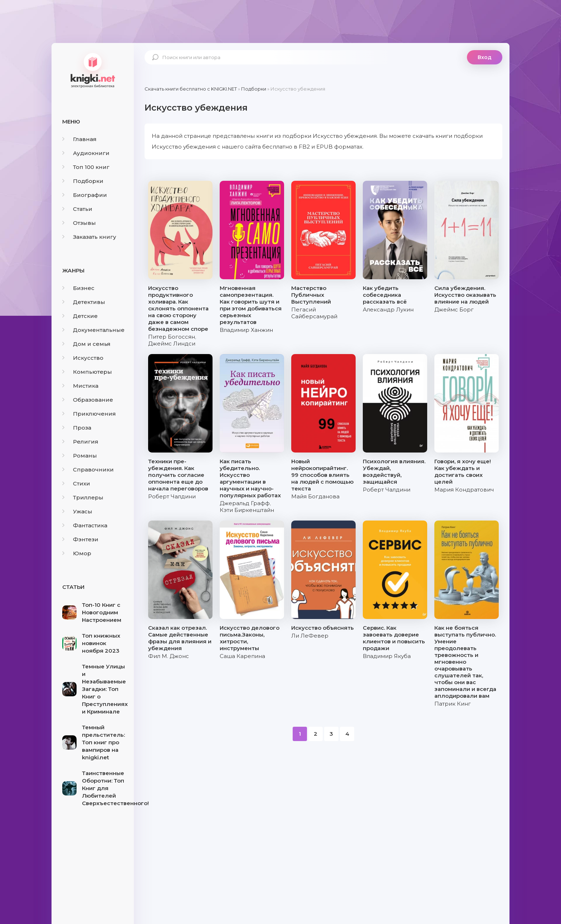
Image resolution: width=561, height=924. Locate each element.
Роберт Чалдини (172, 496)
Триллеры (83, 497)
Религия (80, 442)
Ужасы (77, 511)
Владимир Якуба (387, 656)
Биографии (85, 195)
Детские (80, 316)
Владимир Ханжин (246, 330)
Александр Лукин (388, 309)
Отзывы (79, 223)
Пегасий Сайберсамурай (314, 313)
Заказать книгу (89, 237)
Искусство (83, 358)
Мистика (80, 386)
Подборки (83, 181)
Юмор (77, 553)
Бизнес (78, 288)
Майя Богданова (315, 496)
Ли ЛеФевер (310, 636)
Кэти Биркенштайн (247, 510)
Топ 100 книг (86, 167)
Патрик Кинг (453, 704)
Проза (77, 428)
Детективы (84, 302)
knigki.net (93, 70)
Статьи (77, 209)
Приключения (89, 414)
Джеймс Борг (454, 309)
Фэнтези (80, 539)
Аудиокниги (86, 153)
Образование (88, 400)
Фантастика (85, 525)
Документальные (93, 330)
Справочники (88, 470)
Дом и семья (86, 344)
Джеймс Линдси (172, 344)
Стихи (76, 483)
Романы (80, 456)
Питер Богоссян (172, 337)
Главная (79, 139)
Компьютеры (87, 372)
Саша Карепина (242, 656)
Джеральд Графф (245, 503)
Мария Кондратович (464, 490)
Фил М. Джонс (169, 656)
